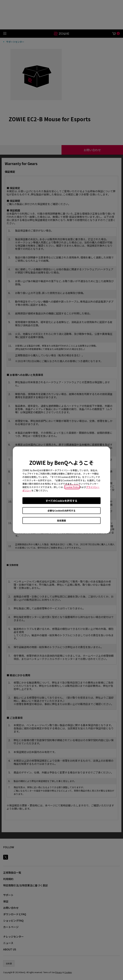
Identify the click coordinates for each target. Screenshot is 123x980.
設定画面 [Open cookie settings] (61, 520)
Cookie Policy (72, 487)
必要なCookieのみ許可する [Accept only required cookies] (61, 511)
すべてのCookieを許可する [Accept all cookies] (61, 501)
